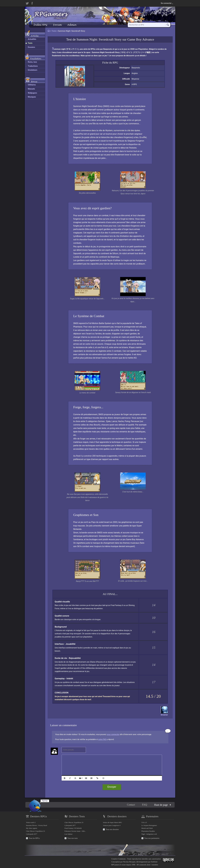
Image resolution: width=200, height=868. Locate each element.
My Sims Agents (32, 828)
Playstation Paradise (148, 831)
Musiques (32, 97)
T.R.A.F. (144, 822)
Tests (30, 43)
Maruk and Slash (147, 828)
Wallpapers (32, 93)
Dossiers (31, 47)
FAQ (145, 805)
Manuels (31, 89)
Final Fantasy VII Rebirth (73, 828)
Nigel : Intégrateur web (149, 834)
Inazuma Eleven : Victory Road (36, 825)
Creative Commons (118, 859)
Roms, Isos (32, 62)
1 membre (154, 865)
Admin (72, 25)
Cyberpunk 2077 (32, 834)
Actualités (32, 39)
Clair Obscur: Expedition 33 (35, 831)
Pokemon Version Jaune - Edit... (75, 831)
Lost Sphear (69, 834)
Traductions (33, 66)
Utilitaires (32, 85)
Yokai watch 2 (31, 822)
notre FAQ (102, 739)
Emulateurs (33, 70)
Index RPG (40, 25)
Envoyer (112, 787)
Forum (57, 25)
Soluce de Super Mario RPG (112, 822)
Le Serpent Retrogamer (149, 825)
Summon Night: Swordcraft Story (99, 39)
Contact (131, 805)
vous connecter (113, 734)
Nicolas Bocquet (129, 862)
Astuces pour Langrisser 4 (112, 825)
